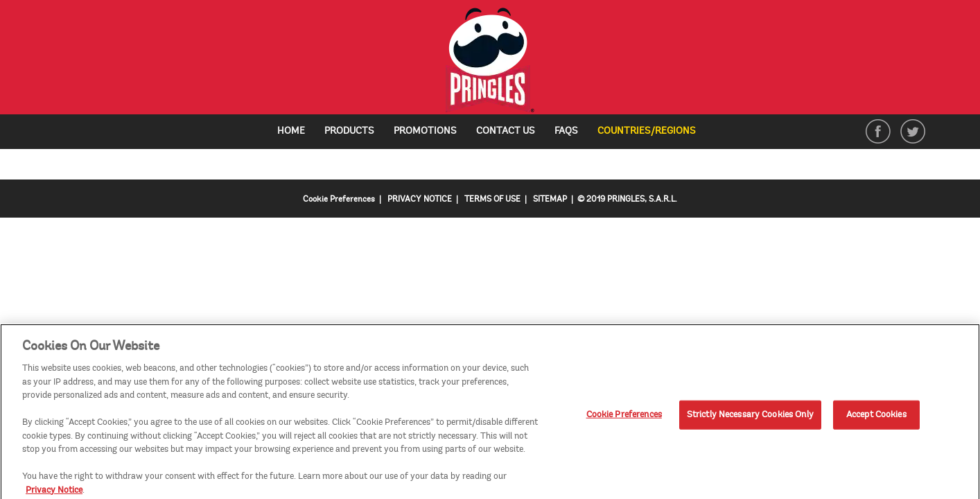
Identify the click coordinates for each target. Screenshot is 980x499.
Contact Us (506, 131)
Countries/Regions (652, 132)
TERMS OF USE (492, 199)
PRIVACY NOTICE (420, 199)
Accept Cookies (876, 417)
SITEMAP (550, 199)
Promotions (425, 131)
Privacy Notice (54, 492)
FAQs (566, 131)
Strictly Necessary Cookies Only (750, 417)
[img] (490, 61)
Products (349, 131)
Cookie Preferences (339, 199)
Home (291, 131)
